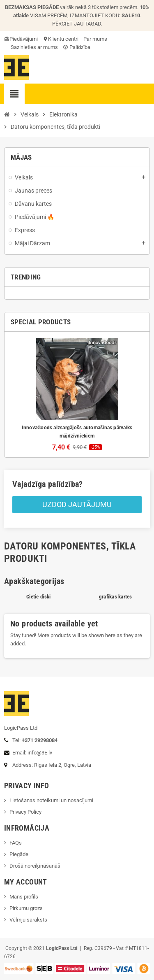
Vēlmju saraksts (28, 920)
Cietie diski (38, 597)
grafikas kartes (116, 597)
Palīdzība (77, 47)
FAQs (16, 843)
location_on (46, 39)
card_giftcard (7, 39)
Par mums (95, 39)
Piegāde (19, 854)
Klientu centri (63, 39)
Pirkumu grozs (26, 908)
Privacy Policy (25, 812)
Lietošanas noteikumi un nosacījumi (51, 800)
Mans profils (24, 897)
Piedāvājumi (24, 39)
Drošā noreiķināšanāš (36, 866)
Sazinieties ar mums (31, 47)
